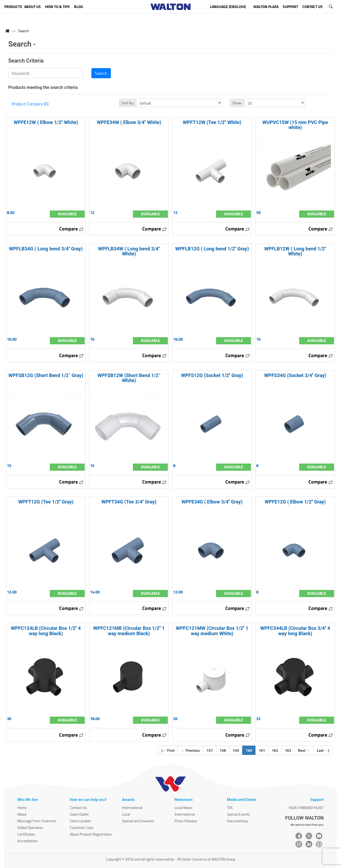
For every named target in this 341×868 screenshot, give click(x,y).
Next (304, 750)
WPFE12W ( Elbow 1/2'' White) (46, 122)
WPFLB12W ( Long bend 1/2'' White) (295, 251)
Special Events (238, 814)
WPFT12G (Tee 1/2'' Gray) (46, 502)
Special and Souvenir (138, 821)
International (132, 807)
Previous (190, 750)
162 (275, 750)
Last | (323, 750)
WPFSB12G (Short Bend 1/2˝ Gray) (46, 375)
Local (126, 814)
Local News (183, 807)
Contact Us (78, 807)
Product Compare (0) (30, 104)
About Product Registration (91, 834)
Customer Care (82, 827)
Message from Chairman (37, 821)
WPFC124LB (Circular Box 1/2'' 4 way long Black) (46, 631)
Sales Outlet (79, 814)
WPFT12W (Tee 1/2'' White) (212, 122)
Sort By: (128, 103)
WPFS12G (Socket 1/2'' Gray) (212, 375)
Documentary (238, 821)
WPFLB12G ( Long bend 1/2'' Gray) (212, 249)
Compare (71, 229)
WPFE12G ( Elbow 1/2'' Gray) (295, 502)
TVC (230, 807)
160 (251, 750)
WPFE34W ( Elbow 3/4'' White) (129, 122)
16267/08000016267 (306, 807)
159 (236, 750)
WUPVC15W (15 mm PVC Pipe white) (295, 125)
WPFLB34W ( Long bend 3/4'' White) (129, 251)
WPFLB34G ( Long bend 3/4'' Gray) (46, 249)
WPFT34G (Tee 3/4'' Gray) (129, 502)
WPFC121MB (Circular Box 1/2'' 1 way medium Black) (129, 631)
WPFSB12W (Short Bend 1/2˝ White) (129, 378)
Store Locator (80, 821)
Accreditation (28, 841)
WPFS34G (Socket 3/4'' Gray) (295, 375)
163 (288, 750)
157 (210, 750)
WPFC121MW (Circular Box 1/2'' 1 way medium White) (212, 631)
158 (223, 750)
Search (24, 31)
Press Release (186, 821)
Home (22, 807)
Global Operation (30, 827)
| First (168, 750)
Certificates (26, 834)
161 (262, 750)
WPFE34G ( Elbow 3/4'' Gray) (212, 502)
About (22, 814)
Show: (237, 103)
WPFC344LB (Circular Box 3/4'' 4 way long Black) (295, 631)
